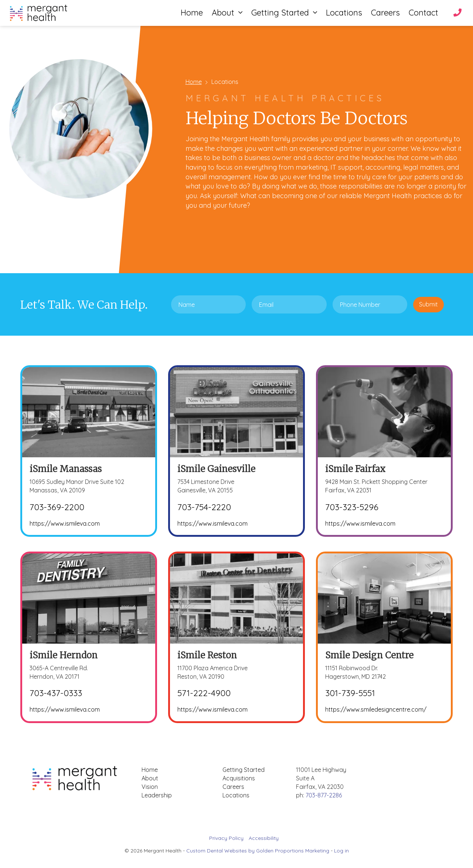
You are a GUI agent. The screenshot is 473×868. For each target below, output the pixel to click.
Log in (341, 851)
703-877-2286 (324, 795)
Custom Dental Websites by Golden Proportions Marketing (258, 851)
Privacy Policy (226, 838)
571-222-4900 (204, 693)
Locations (344, 13)
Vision (150, 787)
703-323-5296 (352, 507)
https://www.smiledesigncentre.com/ (376, 709)
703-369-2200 (57, 507)
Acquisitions (239, 778)
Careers (385, 13)
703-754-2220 (204, 507)
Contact (423, 13)
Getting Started (284, 13)
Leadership (157, 795)
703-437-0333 (56, 693)
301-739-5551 (350, 693)
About (227, 13)
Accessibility (264, 838)
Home (192, 13)
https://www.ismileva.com (65, 523)
